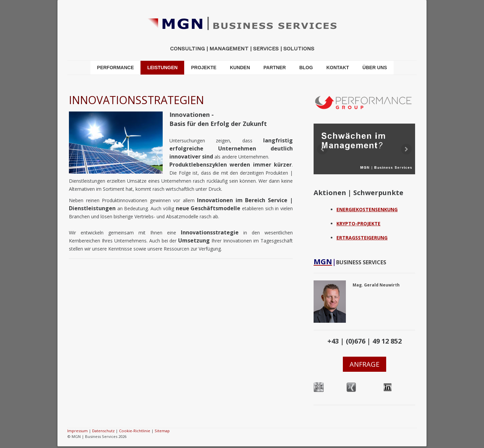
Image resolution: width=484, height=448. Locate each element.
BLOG (306, 68)
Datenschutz (103, 431)
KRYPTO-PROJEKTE (358, 223)
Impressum (77, 431)
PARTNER (275, 68)
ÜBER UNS (375, 68)
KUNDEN (240, 68)
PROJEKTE (204, 68)
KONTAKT (338, 68)
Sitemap (162, 431)
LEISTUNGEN (162, 68)
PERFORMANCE (116, 68)
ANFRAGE (365, 364)
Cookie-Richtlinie (135, 431)
